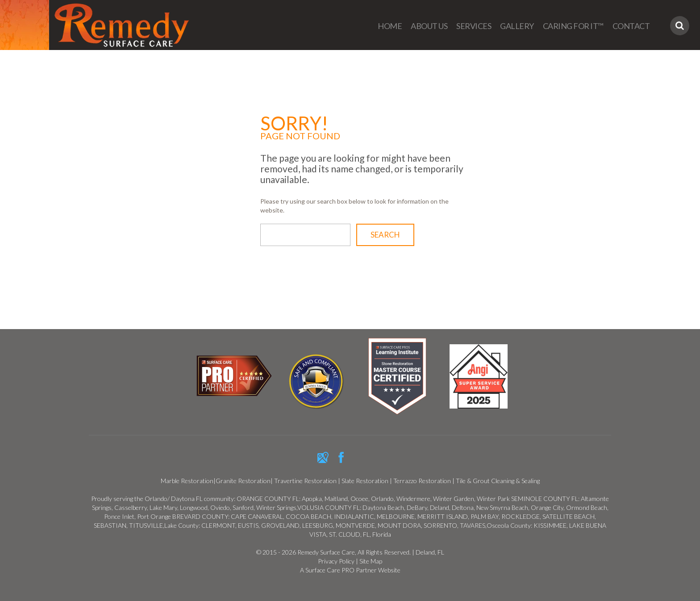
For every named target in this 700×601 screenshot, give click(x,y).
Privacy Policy (336, 561)
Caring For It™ (573, 26)
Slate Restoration (365, 481)
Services (474, 26)
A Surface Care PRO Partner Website (350, 570)
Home (390, 26)
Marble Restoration (187, 481)
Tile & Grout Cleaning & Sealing (498, 481)
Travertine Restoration (306, 481)
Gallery (517, 26)
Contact (631, 26)
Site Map (371, 561)
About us (429, 26)
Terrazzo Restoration (422, 481)
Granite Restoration (243, 481)
